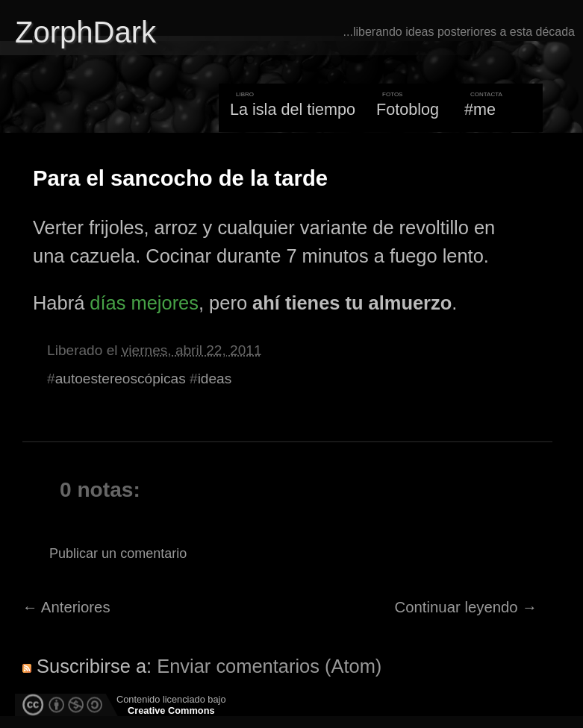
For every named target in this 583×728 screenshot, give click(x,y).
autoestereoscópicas (121, 379)
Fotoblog (408, 109)
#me (480, 109)
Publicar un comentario (118, 553)
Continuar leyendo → (466, 607)
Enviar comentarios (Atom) (269, 666)
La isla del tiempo (293, 109)
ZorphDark (85, 32)
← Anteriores (66, 607)
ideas (215, 379)
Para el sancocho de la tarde (180, 178)
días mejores (144, 303)
